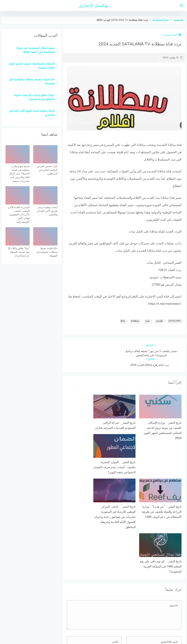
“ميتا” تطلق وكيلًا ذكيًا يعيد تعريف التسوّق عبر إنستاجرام (34, 98)
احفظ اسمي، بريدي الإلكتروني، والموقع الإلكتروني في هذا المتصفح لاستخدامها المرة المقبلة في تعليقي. (124, 581)
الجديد (159, 321)
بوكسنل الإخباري (94, 5)
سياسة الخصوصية (102, 622)
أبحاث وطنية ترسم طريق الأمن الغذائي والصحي (32, 113)
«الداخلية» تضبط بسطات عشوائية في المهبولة (32, 82)
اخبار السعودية (172, 35)
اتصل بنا (83, 622)
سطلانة (135, 321)
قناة (123, 321)
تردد (147, 321)
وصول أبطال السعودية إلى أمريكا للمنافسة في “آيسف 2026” (36, 51)
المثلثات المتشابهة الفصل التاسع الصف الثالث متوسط (32, 66)
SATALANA (174, 321)
